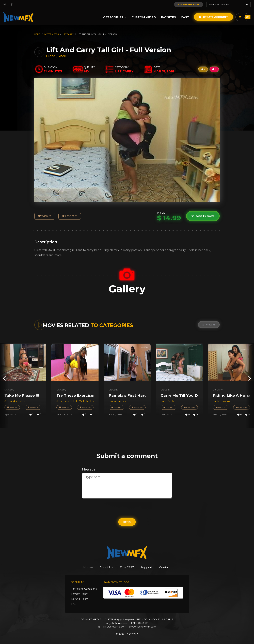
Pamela (122, 401)
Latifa (217, 401)
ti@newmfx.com (117, 627)
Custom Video (144, 17)
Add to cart (203, 216)
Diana (51, 56)
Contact (165, 567)
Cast (185, 17)
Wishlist (45, 216)
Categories (115, 17)
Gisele (62, 56)
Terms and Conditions (84, 589)
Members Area (189, 4)
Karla (164, 401)
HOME (37, 34)
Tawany (226, 401)
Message (89, 469)
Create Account (213, 17)
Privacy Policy (79, 594)
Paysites (168, 17)
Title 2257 (127, 567)
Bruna (113, 401)
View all (209, 325)
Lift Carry (9, 390)
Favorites (70, 216)
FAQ (74, 604)
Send (127, 522)
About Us (106, 567)
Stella (171, 401)
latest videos (51, 34)
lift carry (68, 34)
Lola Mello (79, 401)
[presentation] (4, 378)
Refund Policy (80, 599)
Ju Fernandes (64, 401)
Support (146, 567)
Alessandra (11, 401)
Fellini (22, 401)
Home (88, 567)
